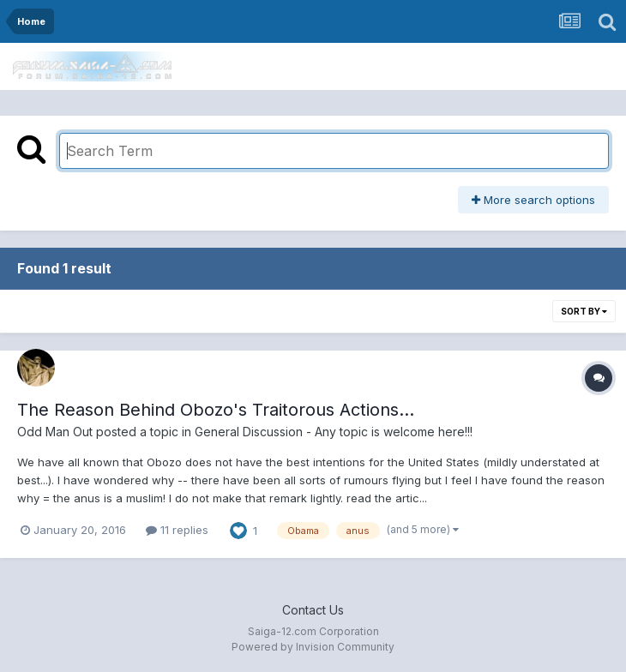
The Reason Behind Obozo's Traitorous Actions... (216, 410)
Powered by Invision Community (313, 647)
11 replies (177, 530)
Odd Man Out (55, 432)
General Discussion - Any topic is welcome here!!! (334, 432)
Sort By (584, 311)
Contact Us (313, 610)
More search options (533, 200)
